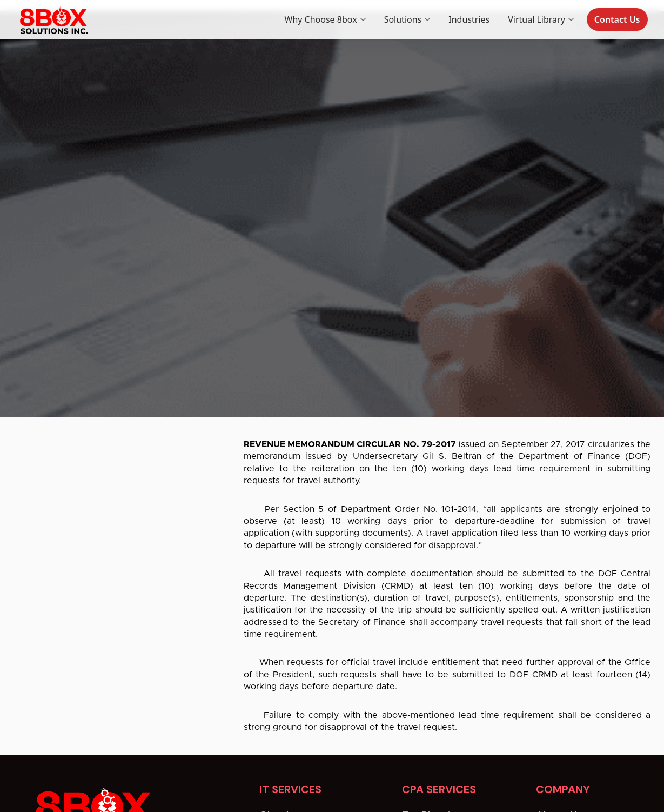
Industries (469, 19)
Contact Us (617, 19)
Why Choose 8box (325, 19)
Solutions (407, 19)
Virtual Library (541, 19)
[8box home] (53, 19)
